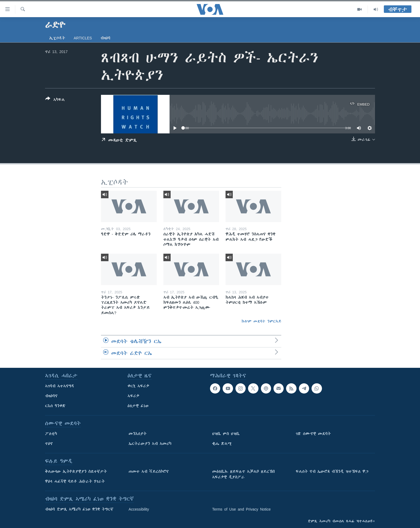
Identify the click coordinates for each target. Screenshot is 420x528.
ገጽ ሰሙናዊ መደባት (313, 434)
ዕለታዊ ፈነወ (138, 406)
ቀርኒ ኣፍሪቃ (138, 386)
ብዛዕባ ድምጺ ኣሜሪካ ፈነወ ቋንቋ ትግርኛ (79, 509)
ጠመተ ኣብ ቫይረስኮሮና (149, 471)
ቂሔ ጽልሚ (222, 444)
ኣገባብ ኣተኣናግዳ (60, 386)
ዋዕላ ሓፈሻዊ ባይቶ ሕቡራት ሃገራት (75, 481)
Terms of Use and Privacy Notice (241, 509)
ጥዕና (49, 444)
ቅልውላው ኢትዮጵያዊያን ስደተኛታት (76, 471)
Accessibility (139, 509)
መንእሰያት (138, 434)
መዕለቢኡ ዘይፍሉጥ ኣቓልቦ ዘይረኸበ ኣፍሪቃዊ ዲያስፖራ (243, 474)
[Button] (55, 100)
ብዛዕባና (51, 396)
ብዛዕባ (105, 38)
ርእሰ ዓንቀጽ (55, 406)
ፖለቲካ (51, 434)
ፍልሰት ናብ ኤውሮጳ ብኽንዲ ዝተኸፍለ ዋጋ (332, 471)
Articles (83, 38)
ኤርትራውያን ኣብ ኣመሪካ (150, 444)
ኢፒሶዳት (57, 38)
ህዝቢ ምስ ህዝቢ (226, 434)
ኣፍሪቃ (133, 396)
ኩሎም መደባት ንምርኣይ (261, 321)
